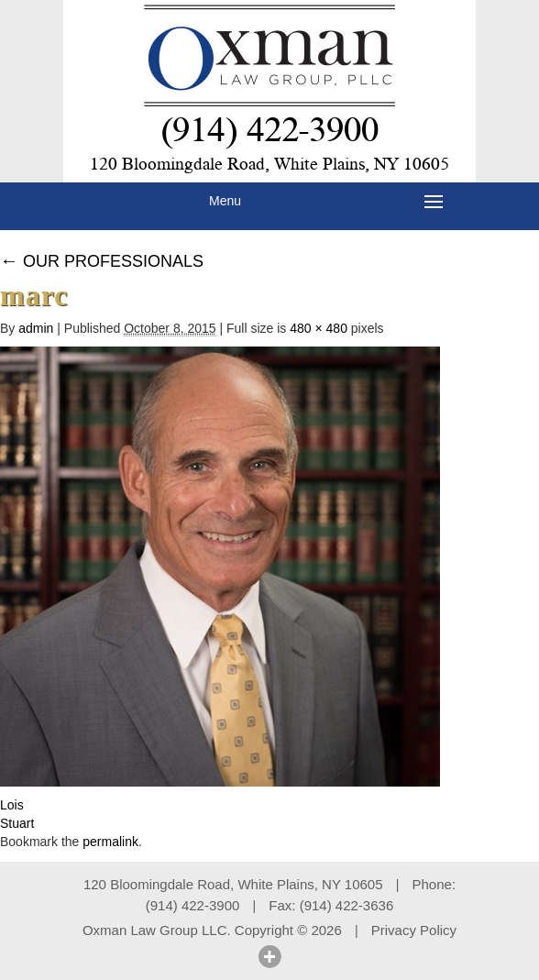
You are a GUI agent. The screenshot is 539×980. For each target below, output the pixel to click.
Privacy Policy (414, 930)
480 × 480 (319, 328)
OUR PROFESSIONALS (102, 261)
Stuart (17, 823)
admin (36, 328)
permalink (110, 842)
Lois (12, 805)
